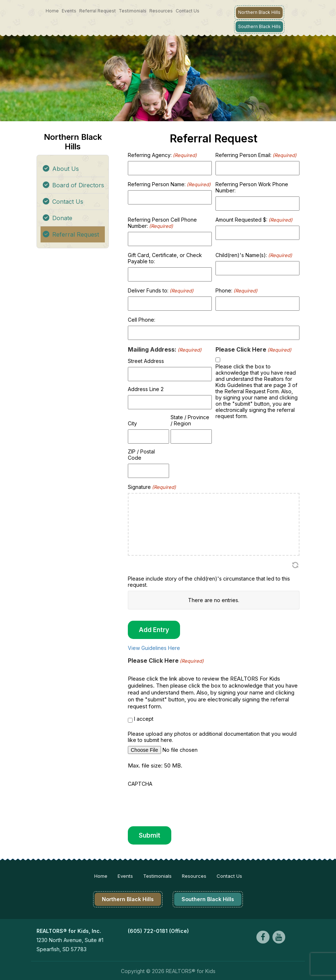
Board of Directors (78, 185)
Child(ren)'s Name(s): (254, 255)
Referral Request (98, 11)
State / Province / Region (190, 420)
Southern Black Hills (259, 26)
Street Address (146, 361)
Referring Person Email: (256, 155)
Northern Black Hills (259, 12)
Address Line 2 (146, 389)
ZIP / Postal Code (141, 454)
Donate (62, 218)
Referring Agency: (162, 155)
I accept (144, 718)
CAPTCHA (140, 783)
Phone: (236, 290)
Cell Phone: (142, 319)
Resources (161, 11)
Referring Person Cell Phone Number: (162, 222)
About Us (66, 168)
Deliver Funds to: (161, 290)
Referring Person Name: (169, 184)
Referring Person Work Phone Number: (252, 187)
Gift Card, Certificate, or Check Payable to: (165, 258)
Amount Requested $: (254, 219)
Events (69, 11)
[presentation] (183, 804)
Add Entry (154, 629)
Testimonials (133, 11)
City (132, 423)
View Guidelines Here (154, 648)
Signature (152, 487)
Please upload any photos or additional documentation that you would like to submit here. (212, 736)
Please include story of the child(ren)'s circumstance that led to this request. (209, 581)
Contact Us (188, 11)
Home (52, 11)
